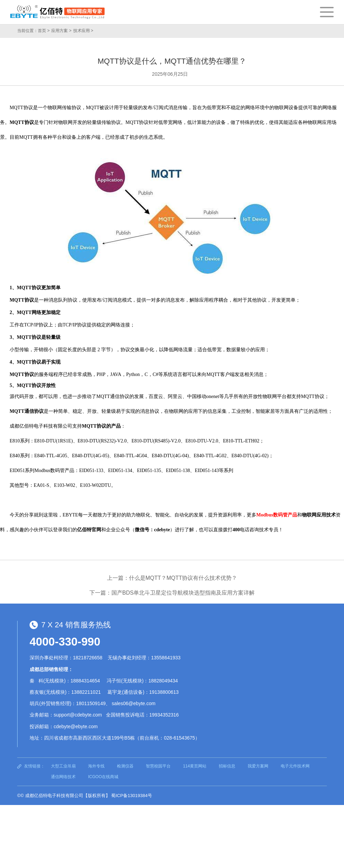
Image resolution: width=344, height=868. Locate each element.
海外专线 (96, 766)
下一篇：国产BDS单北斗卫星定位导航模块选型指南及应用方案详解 (172, 593)
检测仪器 (125, 766)
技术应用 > (83, 31)
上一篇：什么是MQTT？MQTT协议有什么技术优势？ (172, 578)
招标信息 (227, 766)
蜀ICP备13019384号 (132, 796)
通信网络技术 (63, 777)
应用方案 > (61, 31)
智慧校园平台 (158, 766)
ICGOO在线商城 (103, 777)
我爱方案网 (258, 766)
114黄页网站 (195, 766)
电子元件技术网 (295, 766)
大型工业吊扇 (63, 766)
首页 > (44, 31)
